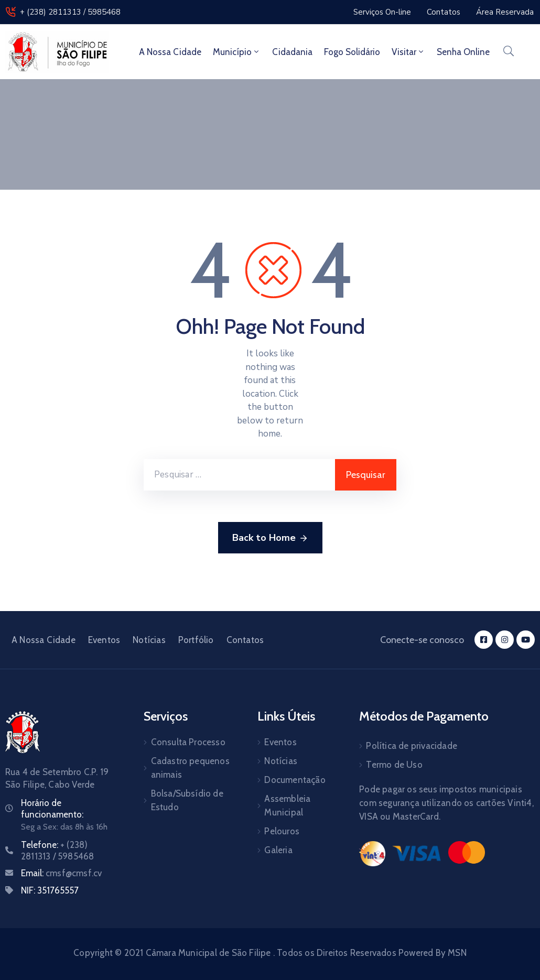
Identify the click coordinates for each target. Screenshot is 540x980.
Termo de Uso (394, 765)
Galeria (278, 850)
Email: (61, 873)
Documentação (295, 780)
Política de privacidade (412, 746)
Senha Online (463, 52)
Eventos (104, 640)
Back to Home (270, 538)
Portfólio (196, 640)
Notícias (149, 640)
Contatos (245, 640)
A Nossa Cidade (170, 52)
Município (237, 52)
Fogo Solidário (352, 52)
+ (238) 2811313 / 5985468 (70, 12)
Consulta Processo (188, 742)
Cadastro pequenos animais (190, 768)
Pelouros (282, 831)
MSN (457, 953)
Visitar (408, 52)
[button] (382, 12)
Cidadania (292, 52)
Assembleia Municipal (287, 805)
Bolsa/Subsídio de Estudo (187, 800)
